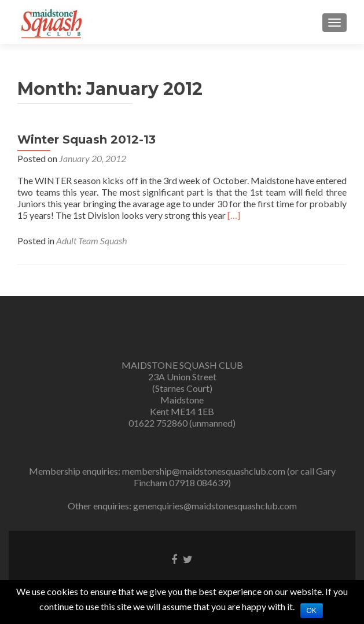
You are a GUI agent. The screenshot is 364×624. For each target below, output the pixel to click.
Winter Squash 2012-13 (87, 140)
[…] (234, 215)
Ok (312, 611)
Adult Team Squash (91, 241)
